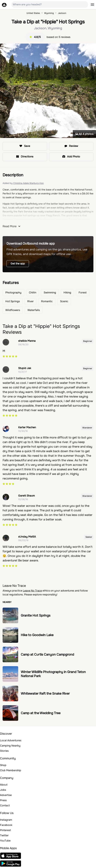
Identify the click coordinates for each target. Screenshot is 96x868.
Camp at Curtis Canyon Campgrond (47, 655)
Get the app (18, 264)
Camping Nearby (10, 746)
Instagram (6, 820)
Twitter (4, 835)
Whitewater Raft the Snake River (45, 694)
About (4, 785)
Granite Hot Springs (36, 616)
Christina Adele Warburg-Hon (28, 183)
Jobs (3, 790)
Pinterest (5, 830)
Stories (4, 751)
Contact (5, 805)
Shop (3, 765)
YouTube (5, 841)
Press (3, 800)
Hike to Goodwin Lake (37, 635)
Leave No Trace (32, 591)
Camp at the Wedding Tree (41, 713)
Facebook (6, 825)
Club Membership (11, 770)
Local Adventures (11, 740)
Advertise (6, 795)
